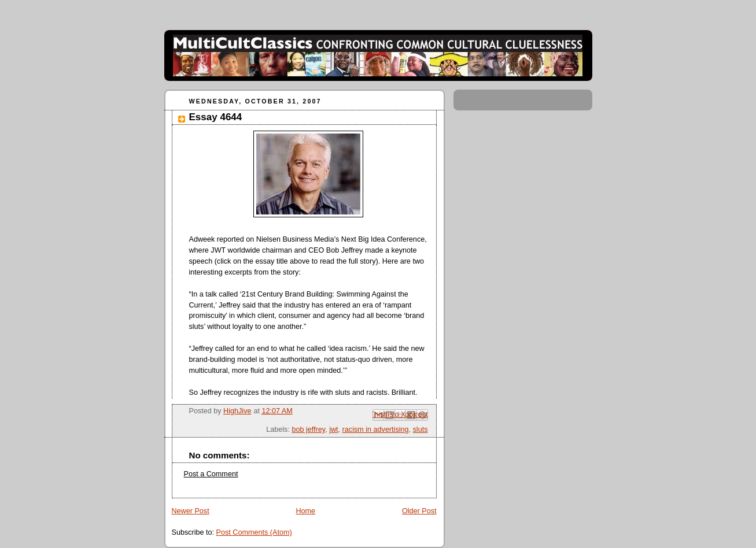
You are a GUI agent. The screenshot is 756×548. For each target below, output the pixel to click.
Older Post (419, 511)
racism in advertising (376, 429)
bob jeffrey (308, 429)
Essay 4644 (216, 117)
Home (305, 511)
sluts (421, 429)
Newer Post (191, 511)
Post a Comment (211, 474)
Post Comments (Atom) (254, 532)
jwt (333, 429)
